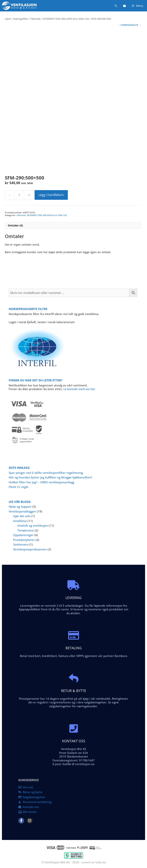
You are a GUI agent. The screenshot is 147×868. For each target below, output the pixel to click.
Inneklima (20, 521)
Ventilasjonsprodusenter (30, 549)
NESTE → (136, 25)
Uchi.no (101, 862)
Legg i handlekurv (51, 195)
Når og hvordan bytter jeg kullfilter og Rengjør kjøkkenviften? (51, 477)
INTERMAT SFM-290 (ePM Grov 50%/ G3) (66, 19)
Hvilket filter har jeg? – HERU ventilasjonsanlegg (41, 482)
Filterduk (35, 19)
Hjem (8, 19)
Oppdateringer (23, 535)
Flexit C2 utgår (19, 487)
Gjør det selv (22, 516)
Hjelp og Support (20, 507)
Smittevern (21, 544)
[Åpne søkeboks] (116, 6)
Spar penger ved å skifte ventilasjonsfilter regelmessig (46, 473)
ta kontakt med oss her (79, 389)
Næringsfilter (21, 19)
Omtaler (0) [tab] (15, 225)
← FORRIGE (124, 25)
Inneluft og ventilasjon (33, 525)
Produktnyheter (24, 540)
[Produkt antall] (19, 195)
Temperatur (26, 530)
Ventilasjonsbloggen (22, 511)
